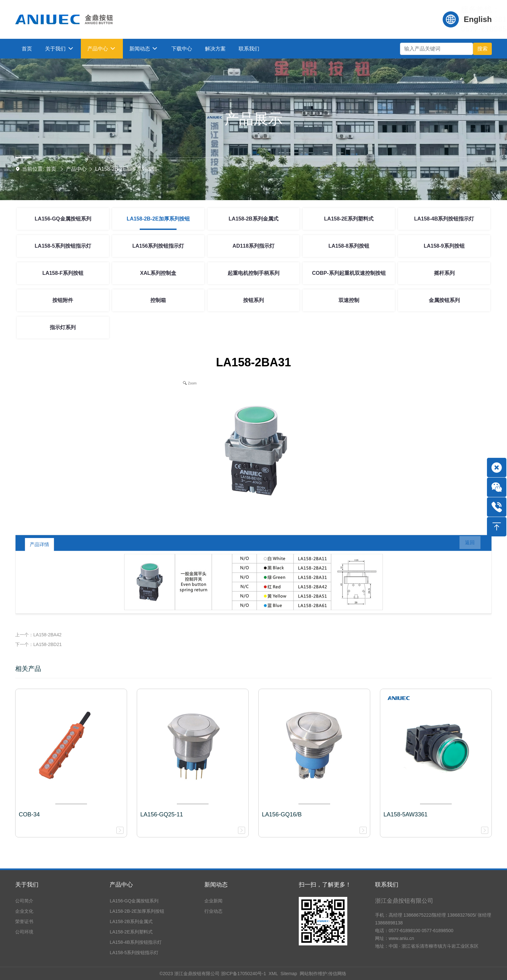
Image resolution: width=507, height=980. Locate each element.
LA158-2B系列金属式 (253, 219)
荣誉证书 (24, 921)
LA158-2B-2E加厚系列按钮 (126, 169)
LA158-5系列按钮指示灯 (63, 246)
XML (273, 974)
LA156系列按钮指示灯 (158, 246)
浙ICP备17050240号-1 (243, 974)
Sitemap (289, 974)
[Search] (437, 49)
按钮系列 (253, 300)
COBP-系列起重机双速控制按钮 (349, 273)
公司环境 (24, 932)
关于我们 (27, 885)
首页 (51, 169)
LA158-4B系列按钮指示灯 (444, 219)
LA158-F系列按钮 (63, 273)
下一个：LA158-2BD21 (38, 644)
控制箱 (158, 300)
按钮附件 (63, 300)
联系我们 (387, 885)
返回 (466, 544)
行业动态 (213, 911)
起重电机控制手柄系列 (253, 273)
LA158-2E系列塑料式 (349, 219)
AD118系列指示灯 (253, 246)
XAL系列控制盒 (158, 273)
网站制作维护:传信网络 (323, 974)
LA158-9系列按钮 (444, 246)
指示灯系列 (63, 327)
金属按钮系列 (444, 300)
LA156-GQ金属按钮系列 (63, 219)
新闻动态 (216, 885)
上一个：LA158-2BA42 (38, 635)
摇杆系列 (444, 273)
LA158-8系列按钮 (349, 246)
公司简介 (24, 901)
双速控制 (349, 300)
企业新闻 (213, 901)
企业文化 (24, 911)
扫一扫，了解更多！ (325, 885)
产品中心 (76, 169)
